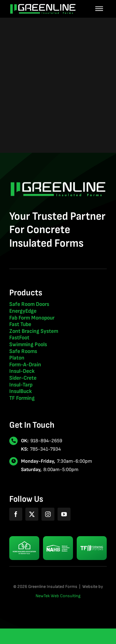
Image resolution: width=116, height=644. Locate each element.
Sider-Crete (23, 378)
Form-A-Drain (25, 365)
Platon (17, 358)
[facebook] (16, 514)
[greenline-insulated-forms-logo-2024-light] (43, 6)
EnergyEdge (23, 311)
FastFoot (19, 338)
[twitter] (32, 514)
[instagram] (48, 514)
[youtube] (64, 514)
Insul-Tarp (21, 385)
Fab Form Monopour (32, 318)
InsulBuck (21, 391)
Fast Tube (20, 324)
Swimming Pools (28, 344)
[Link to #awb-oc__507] (99, 9)
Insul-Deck (22, 371)
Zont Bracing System (34, 331)
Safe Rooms (23, 351)
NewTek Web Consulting (58, 596)
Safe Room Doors (29, 304)
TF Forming (22, 398)
